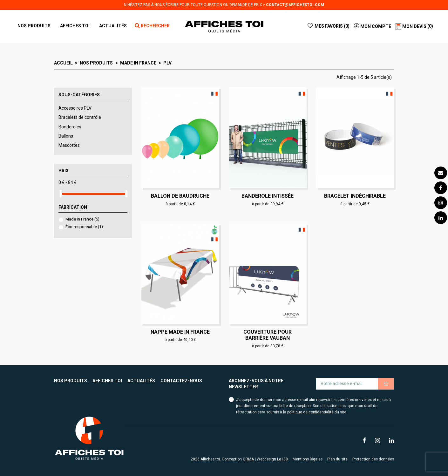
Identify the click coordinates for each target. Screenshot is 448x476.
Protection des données (373, 459)
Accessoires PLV (75, 108)
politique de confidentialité (310, 412)
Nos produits (71, 381)
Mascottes (69, 145)
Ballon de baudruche (180, 196)
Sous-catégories (79, 95)
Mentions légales (308, 459)
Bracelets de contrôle (80, 117)
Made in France (82, 219)
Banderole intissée (268, 196)
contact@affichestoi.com (295, 5)
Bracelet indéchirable (355, 196)
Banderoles (70, 127)
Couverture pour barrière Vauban (268, 335)
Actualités (141, 381)
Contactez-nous (181, 381)
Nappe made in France (180, 332)
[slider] (61, 194)
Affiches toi (107, 381)
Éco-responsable (84, 227)
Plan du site (337, 459)
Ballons (66, 136)
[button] (75, 26)
